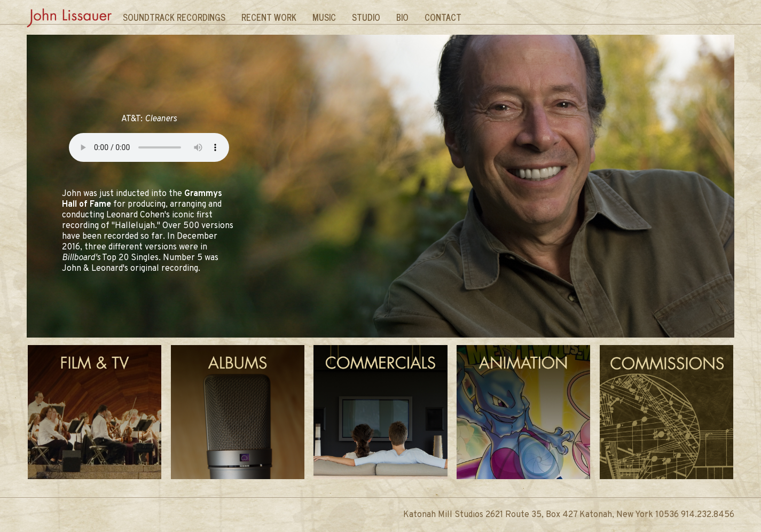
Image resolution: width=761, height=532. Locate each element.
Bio (402, 17)
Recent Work (269, 17)
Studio (366, 17)
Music (324, 17)
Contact (443, 17)
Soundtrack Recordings (174, 17)
